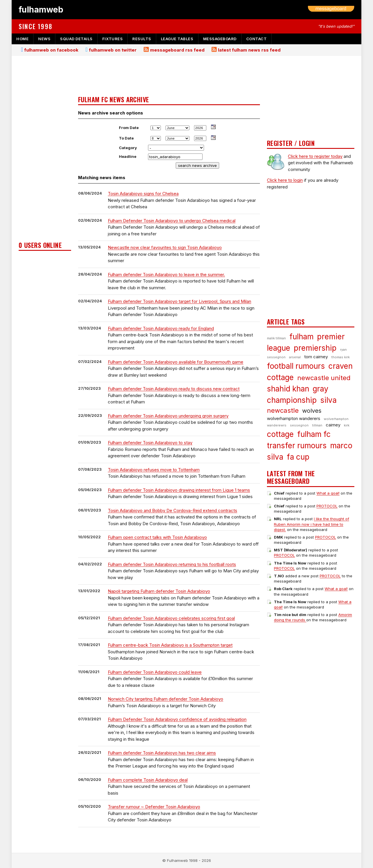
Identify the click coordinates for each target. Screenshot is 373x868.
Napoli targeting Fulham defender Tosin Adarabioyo (159, 591)
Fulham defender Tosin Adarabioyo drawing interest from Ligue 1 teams (179, 490)
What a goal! (328, 493)
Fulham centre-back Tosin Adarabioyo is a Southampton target (170, 645)
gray (321, 389)
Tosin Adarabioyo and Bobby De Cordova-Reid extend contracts (173, 510)
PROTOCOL (327, 506)
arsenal (295, 357)
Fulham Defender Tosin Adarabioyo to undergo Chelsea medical (172, 221)
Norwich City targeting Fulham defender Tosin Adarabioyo (166, 699)
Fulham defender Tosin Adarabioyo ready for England (161, 328)
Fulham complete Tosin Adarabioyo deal (148, 780)
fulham (301, 337)
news (44, 39)
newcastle (283, 410)
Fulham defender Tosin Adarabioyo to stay (150, 443)
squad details (76, 39)
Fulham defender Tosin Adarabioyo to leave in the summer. (166, 275)
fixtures (112, 39)
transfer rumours (297, 446)
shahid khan (288, 389)
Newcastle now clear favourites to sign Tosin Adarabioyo (165, 247)
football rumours (296, 366)
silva (328, 400)
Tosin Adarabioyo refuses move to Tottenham (154, 470)
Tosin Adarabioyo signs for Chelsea (143, 194)
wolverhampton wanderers (294, 418)
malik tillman (276, 338)
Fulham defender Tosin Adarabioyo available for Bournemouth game (176, 362)
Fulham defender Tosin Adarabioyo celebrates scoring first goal (171, 618)
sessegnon (299, 425)
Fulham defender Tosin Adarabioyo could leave (155, 672)
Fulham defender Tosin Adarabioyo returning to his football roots (172, 564)
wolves (312, 411)
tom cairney (316, 357)
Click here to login (285, 180)
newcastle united (324, 378)
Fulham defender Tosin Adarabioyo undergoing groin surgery (168, 416)
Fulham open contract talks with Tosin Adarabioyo (157, 537)
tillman (317, 425)
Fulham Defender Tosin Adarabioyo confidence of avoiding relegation (177, 719)
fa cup (298, 457)
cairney (333, 425)
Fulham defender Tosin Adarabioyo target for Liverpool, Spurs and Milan (180, 301)
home (22, 39)
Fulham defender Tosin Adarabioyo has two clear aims (162, 753)
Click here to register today (315, 156)
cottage (280, 434)
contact (257, 39)
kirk (347, 425)
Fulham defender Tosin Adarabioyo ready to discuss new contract (174, 389)
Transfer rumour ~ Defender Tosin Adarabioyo (154, 807)
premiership (315, 348)
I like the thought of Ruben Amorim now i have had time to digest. (312, 524)
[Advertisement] (45, 150)
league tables (177, 39)
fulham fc (314, 434)
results (142, 39)
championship (292, 400)
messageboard (220, 39)
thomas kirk (341, 357)
